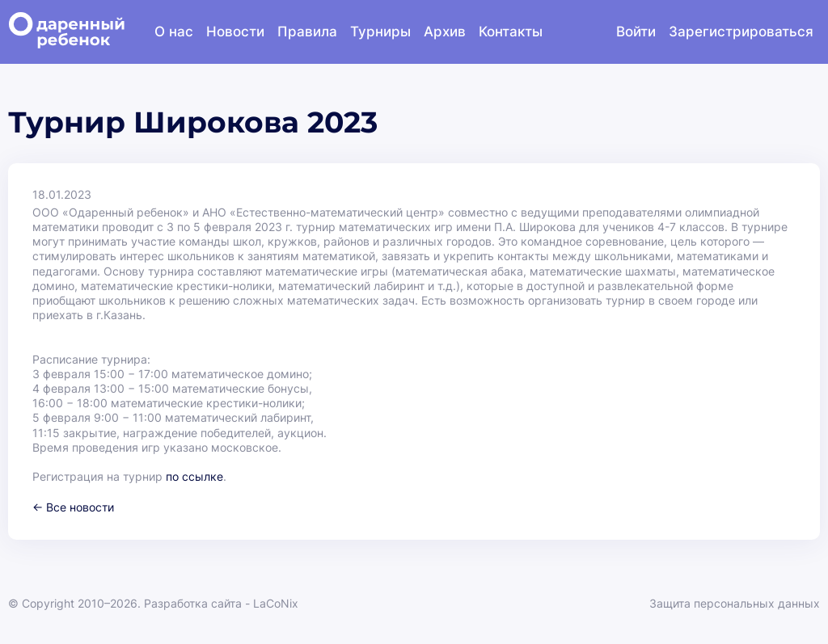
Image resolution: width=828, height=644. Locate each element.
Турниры (380, 32)
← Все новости (73, 507)
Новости (235, 32)
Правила (307, 32)
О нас (174, 32)
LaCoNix (276, 603)
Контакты (511, 32)
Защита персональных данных (735, 603)
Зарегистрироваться (741, 32)
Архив (445, 32)
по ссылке (194, 476)
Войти (636, 32)
